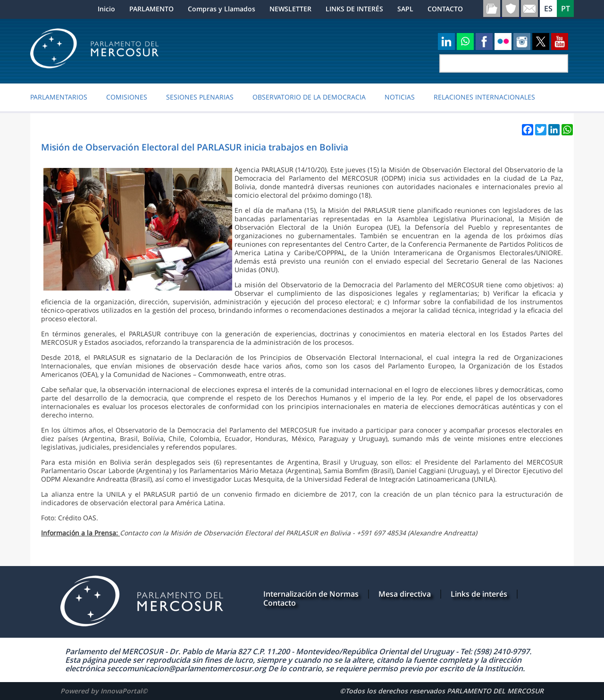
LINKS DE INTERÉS (354, 9)
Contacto (280, 603)
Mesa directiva (405, 594)
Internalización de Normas (311, 594)
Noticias (400, 97)
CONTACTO (445, 9)
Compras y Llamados (222, 9)
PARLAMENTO (151, 9)
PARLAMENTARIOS (59, 97)
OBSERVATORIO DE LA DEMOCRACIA (309, 97)
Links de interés (479, 594)
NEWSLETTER (290, 9)
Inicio (106, 9)
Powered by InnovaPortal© (104, 691)
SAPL (405, 9)
